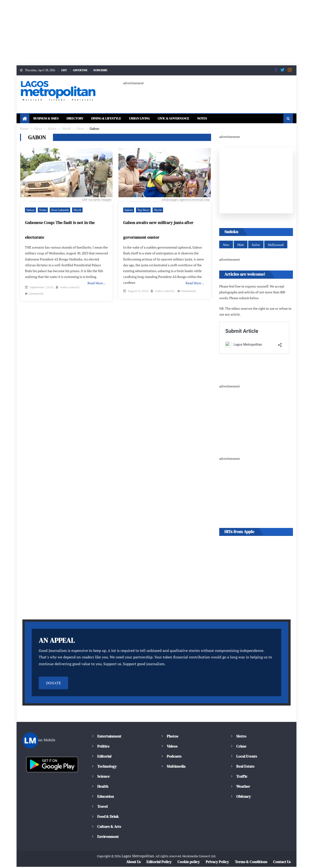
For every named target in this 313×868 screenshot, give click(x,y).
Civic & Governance (192, 119)
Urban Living (153, 119)
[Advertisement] (140, 33)
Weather (243, 787)
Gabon (30, 210)
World (75, 210)
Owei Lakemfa (58, 210)
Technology (106, 767)
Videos (172, 747)
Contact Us (282, 863)
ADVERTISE (80, 70)
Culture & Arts (109, 828)
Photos (172, 737)
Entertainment (109, 737)
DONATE (53, 684)
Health (103, 787)
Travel (102, 807)
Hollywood (275, 245)
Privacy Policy (217, 863)
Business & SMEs (48, 119)
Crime (241, 747)
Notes (224, 119)
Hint (240, 245)
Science (103, 777)
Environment (108, 838)
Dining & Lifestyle (115, 119)
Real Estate (245, 767)
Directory (80, 119)
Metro (241, 737)
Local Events (247, 757)
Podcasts (174, 757)
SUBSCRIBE (101, 70)
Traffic (242, 777)
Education (105, 797)
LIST (62, 70)
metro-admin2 (70, 285)
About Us (134, 863)
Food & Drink (109, 817)
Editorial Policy (160, 863)
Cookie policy (189, 863)
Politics (103, 747)
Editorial (104, 757)
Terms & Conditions (251, 863)
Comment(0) (93, 285)
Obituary (244, 797)
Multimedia (176, 767)
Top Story (143, 210)
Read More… (97, 278)
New (226, 245)
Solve (255, 245)
